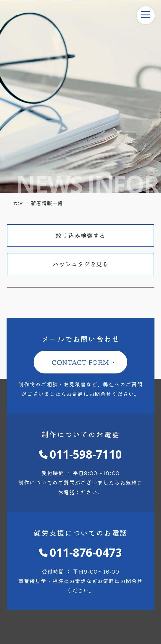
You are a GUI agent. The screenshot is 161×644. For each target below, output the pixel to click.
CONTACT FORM (81, 362)
